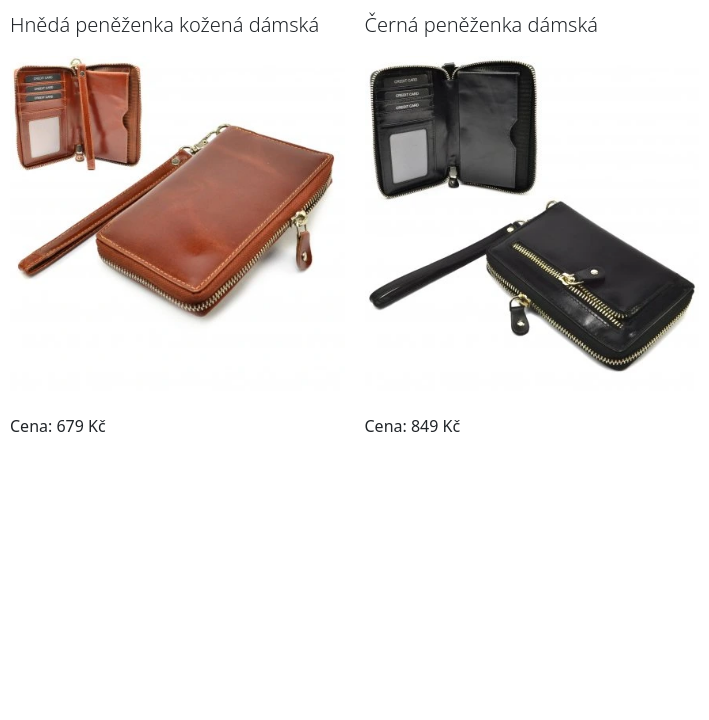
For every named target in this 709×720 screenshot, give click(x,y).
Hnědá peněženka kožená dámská (164, 24)
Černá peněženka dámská (481, 24)
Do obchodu (285, 426)
